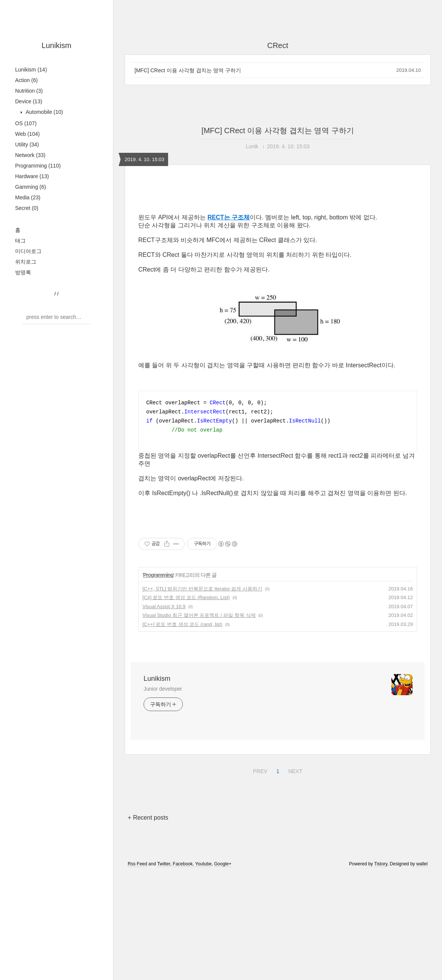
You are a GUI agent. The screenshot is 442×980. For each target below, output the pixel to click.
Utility (27, 144)
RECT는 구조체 (229, 323)
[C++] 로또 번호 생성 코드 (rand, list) (182, 730)
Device (29, 101)
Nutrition (29, 91)
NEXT (294, 876)
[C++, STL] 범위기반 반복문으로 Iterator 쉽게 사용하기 (202, 695)
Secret (27, 208)
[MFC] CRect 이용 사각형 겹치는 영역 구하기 (188, 70)
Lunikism (56, 45)
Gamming (31, 187)
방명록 (23, 272)
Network (30, 155)
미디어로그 (28, 251)
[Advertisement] (278, 252)
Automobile (44, 112)
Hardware (32, 176)
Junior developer (163, 795)
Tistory (381, 970)
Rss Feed (137, 970)
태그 (20, 241)
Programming (38, 166)
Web (27, 134)
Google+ (223, 970)
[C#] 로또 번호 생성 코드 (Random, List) (186, 703)
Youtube (203, 970)
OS (26, 123)
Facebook (183, 970)
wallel (422, 970)
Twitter (164, 970)
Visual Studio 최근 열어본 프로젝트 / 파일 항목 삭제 (199, 721)
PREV (259, 876)
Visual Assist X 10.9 (164, 712)
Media (28, 197)
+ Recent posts (148, 923)
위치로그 (26, 262)
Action (26, 80)
